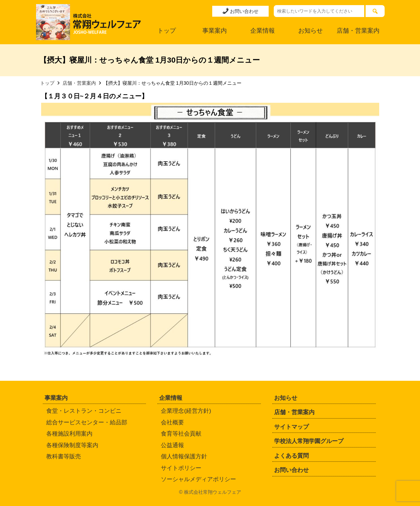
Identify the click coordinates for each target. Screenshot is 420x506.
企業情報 (263, 31)
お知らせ (310, 31)
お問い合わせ (240, 11)
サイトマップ (291, 427)
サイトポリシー (181, 468)
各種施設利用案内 (69, 434)
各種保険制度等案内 (72, 445)
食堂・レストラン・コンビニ (84, 411)
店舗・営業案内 (358, 31)
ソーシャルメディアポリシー (198, 479)
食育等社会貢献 (181, 434)
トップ (167, 31)
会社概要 (172, 422)
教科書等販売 (64, 456)
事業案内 (215, 31)
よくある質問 (291, 456)
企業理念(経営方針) (186, 411)
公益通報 (172, 445)
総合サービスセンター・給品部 (87, 422)
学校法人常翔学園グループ (309, 441)
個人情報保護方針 (184, 456)
